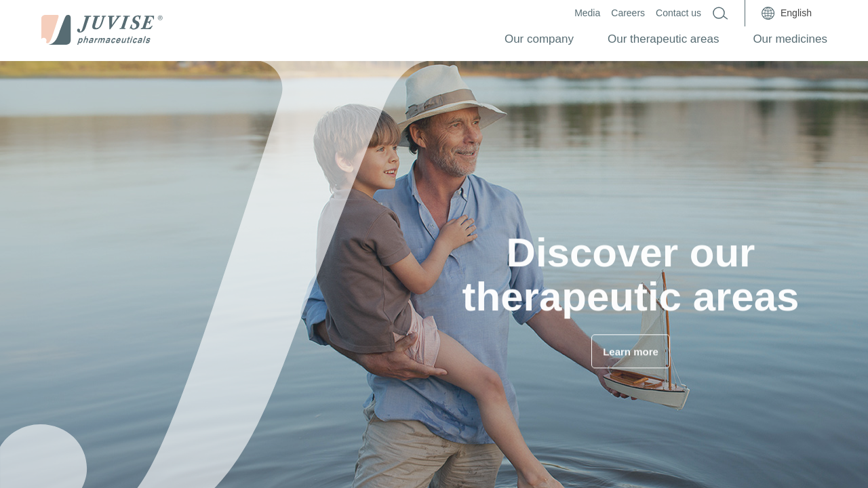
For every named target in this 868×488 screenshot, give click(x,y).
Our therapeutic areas (663, 39)
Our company (539, 39)
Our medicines (790, 39)
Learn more (631, 355)
